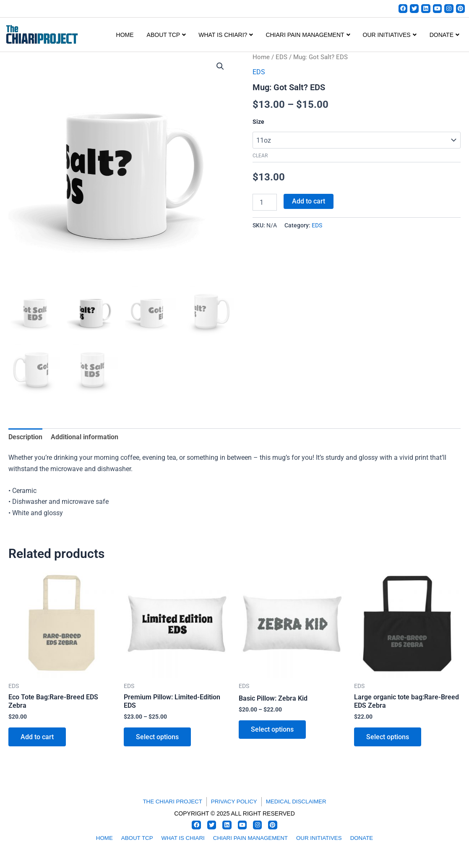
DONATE (444, 35)
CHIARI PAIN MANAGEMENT (308, 35)
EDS (281, 57)
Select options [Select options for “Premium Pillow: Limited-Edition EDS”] (158, 738)
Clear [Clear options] (260, 156)
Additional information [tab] (85, 437)
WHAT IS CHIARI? (226, 35)
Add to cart (309, 201)
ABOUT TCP (167, 35)
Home (125, 35)
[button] (220, 67)
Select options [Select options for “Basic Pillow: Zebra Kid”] (273, 731)
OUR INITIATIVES (390, 35)
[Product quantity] (265, 202)
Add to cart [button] (38, 738)
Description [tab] (25, 437)
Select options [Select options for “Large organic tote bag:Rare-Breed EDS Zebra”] (388, 738)
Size (258, 122)
